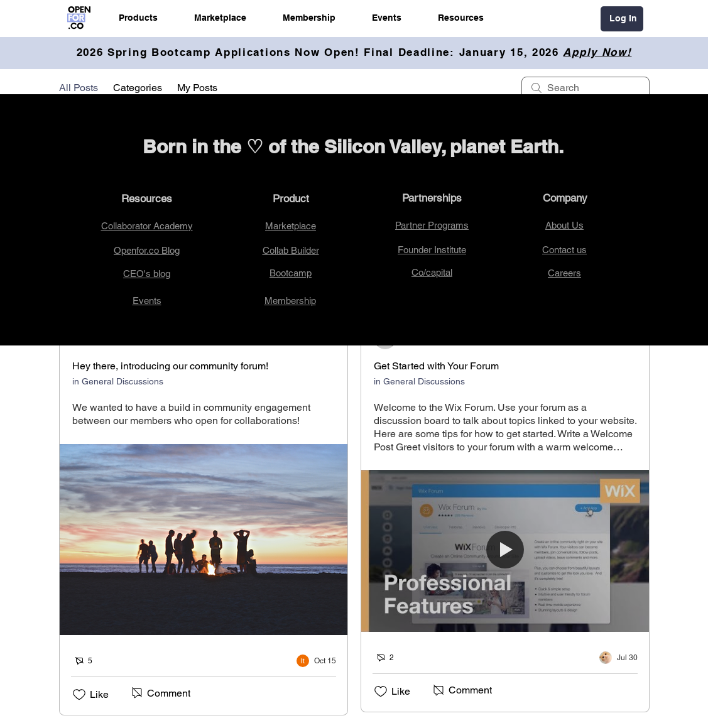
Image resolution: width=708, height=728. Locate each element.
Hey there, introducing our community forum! (170, 366)
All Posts (79, 88)
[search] (585, 88)
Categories (138, 88)
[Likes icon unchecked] (79, 695)
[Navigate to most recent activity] (316, 661)
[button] (138, 18)
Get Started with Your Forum (436, 366)
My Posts (197, 88)
